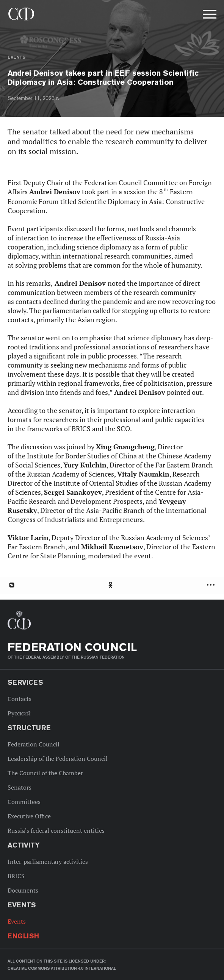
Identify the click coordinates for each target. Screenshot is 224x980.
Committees (24, 802)
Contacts (20, 699)
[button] (209, 16)
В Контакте (11, 585)
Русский (19, 713)
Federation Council (34, 744)
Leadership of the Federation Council (58, 759)
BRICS (16, 876)
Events (16, 57)
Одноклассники (111, 585)
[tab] (112, 585)
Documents (23, 890)
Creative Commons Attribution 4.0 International (62, 968)
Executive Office (29, 816)
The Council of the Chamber (45, 773)
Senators (20, 787)
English (23, 936)
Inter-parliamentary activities (48, 862)
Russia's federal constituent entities (56, 830)
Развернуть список (212, 585)
